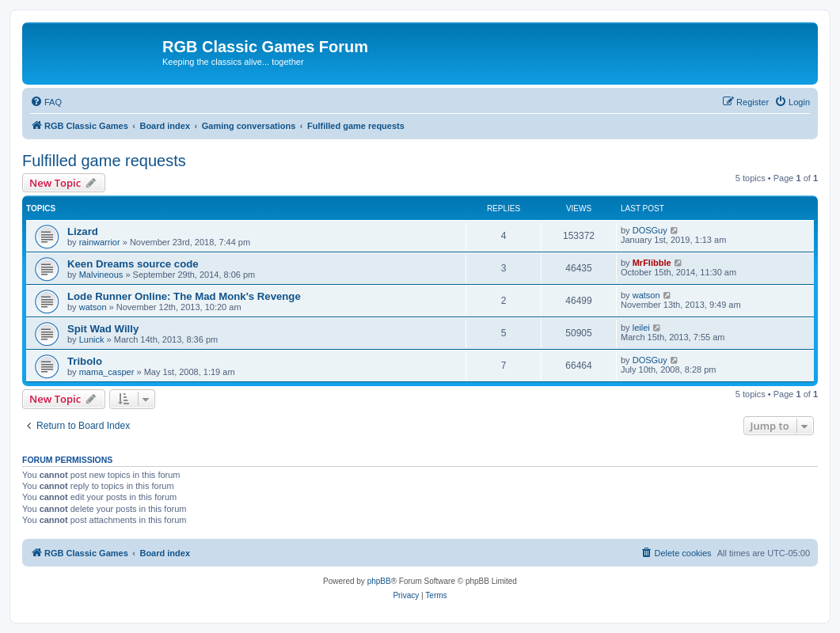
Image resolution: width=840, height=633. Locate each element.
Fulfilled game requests (104, 161)
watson (93, 307)
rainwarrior (100, 242)
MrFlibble (652, 263)
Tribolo (85, 361)
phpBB (379, 581)
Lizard (83, 231)
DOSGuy (650, 230)
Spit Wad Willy (103, 329)
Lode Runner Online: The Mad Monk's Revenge (184, 296)
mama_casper (107, 372)
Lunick (92, 339)
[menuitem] (46, 102)
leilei (641, 328)
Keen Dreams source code (133, 264)
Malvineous (101, 275)
